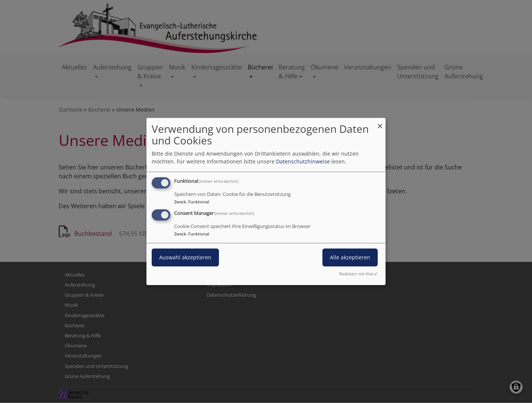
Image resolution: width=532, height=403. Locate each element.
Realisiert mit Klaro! (358, 274)
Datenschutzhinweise (303, 161)
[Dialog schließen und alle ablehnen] (380, 123)
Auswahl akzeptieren (185, 257)
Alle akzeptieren (350, 257)
